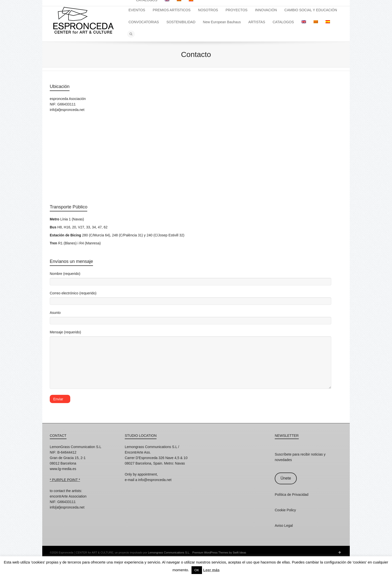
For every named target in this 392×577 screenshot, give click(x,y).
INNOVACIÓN (266, 10)
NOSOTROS (208, 10)
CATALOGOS (283, 22)
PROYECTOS (236, 10)
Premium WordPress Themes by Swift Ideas (219, 553)
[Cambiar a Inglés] (304, 22)
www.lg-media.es (63, 469)
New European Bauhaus (222, 22)
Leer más (211, 570)
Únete (286, 478)
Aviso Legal (284, 526)
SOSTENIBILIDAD (181, 22)
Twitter (76, 514)
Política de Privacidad (292, 495)
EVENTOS (137, 10)
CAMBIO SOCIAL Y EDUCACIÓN (311, 10)
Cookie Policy (285, 510)
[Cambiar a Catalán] (316, 22)
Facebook (65, 514)
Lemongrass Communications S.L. (169, 553)
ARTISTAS (257, 22)
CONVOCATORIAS (144, 22)
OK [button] (197, 570)
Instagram (54, 514)
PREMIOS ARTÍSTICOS (172, 10)
